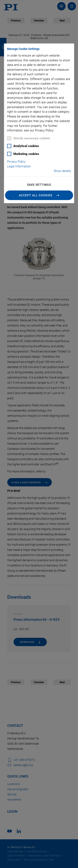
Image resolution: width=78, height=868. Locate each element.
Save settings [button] (39, 185)
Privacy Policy (16, 162)
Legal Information (19, 166)
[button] (39, 195)
